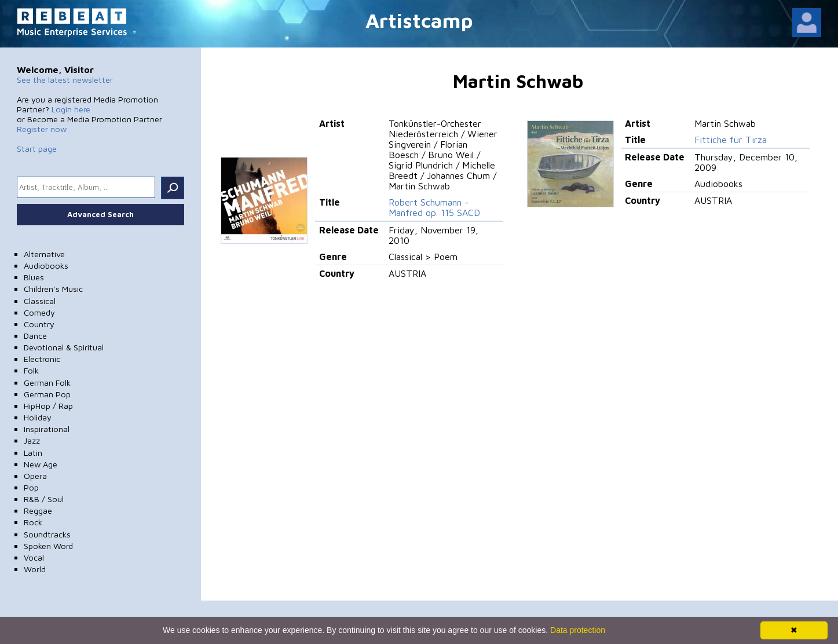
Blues (34, 277)
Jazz (32, 440)
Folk (31, 370)
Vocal (34, 557)
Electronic (42, 359)
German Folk (47, 383)
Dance (35, 336)
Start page (37, 149)
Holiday (38, 417)
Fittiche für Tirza (731, 140)
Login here (71, 109)
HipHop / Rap (48, 406)
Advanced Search (100, 214)
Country (39, 324)
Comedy (39, 312)
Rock (33, 522)
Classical (40, 301)
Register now (42, 129)
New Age (41, 464)
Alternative (44, 254)
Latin (33, 453)
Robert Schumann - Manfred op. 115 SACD (434, 207)
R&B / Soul (44, 499)
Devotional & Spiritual (64, 347)
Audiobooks (46, 266)
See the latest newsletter (65, 80)
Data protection (578, 630)
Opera (35, 476)
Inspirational (47, 429)
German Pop (47, 394)
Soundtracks (47, 534)
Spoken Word (48, 546)
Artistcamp (419, 20)
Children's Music (53, 289)
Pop (31, 487)
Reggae (38, 511)
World (35, 569)
